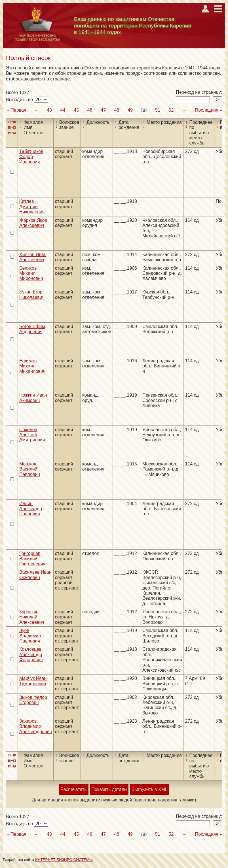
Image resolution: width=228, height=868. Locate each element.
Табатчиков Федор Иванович (31, 157)
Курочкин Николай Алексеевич (32, 617)
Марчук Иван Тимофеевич (33, 681)
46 (90, 110)
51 (158, 110)
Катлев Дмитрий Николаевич (32, 207)
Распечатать (73, 789)
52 (171, 110)
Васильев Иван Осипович (35, 575)
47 (103, 110)
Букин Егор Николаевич (32, 294)
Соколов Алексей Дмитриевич (32, 435)
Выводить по (20, 100)
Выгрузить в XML (150, 789)
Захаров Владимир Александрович (36, 726)
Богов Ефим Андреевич (32, 329)
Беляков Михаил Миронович (31, 273)
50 (144, 110)
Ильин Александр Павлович (31, 509)
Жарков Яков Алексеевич (33, 223)
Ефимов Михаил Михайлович (32, 366)
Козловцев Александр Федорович (31, 654)
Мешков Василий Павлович (30, 469)
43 (49, 110)
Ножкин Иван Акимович (33, 398)
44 (63, 110)
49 (130, 110)
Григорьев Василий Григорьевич (32, 559)
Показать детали (109, 789)
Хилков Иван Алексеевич (33, 257)
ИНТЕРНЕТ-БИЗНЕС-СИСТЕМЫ (64, 860)
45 (76, 110)
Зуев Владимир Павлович (30, 636)
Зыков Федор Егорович (33, 700)
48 (117, 110)
